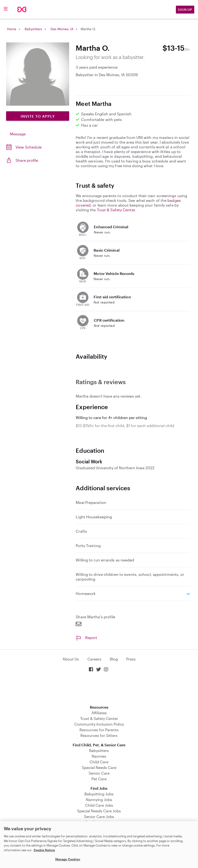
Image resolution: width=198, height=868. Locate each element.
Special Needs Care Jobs (99, 811)
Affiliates (99, 713)
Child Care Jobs (99, 805)
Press (131, 659)
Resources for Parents (99, 730)
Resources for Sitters (99, 735)
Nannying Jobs (99, 799)
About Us (71, 659)
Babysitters (33, 29)
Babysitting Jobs (99, 794)
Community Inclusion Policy (99, 724)
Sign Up (185, 10)
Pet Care (99, 779)
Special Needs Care (99, 767)
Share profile (27, 160)
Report (86, 638)
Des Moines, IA (62, 29)
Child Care (99, 762)
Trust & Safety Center (116, 210)
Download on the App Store (99, 689)
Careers (94, 659)
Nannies (99, 756)
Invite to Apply (38, 116)
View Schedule (29, 147)
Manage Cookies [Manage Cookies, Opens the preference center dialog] (68, 859)
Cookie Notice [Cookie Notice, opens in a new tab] (44, 850)
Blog (114, 659)
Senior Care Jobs (99, 816)
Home (12, 29)
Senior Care (99, 773)
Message (18, 134)
